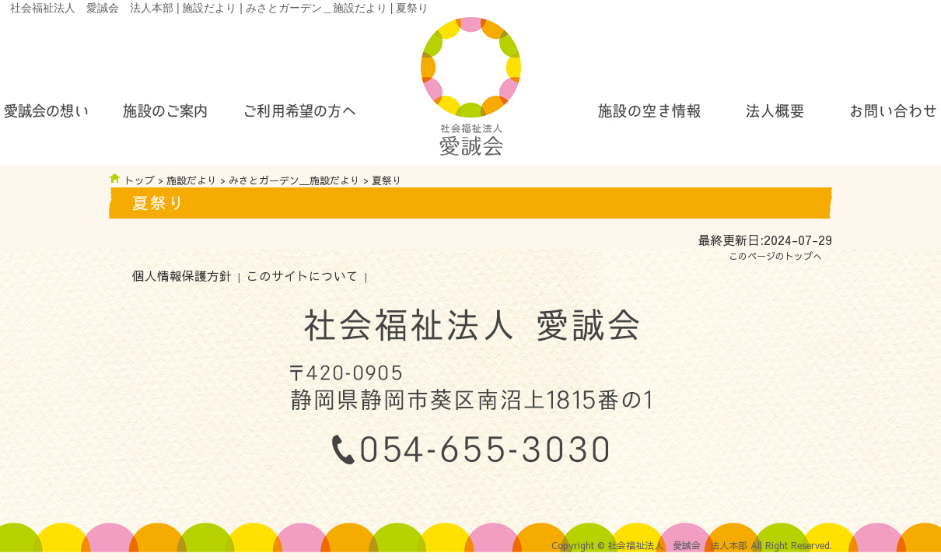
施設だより (192, 180)
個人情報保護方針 (182, 276)
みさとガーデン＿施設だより (294, 180)
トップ (140, 180)
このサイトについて (303, 276)
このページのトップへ (775, 256)
